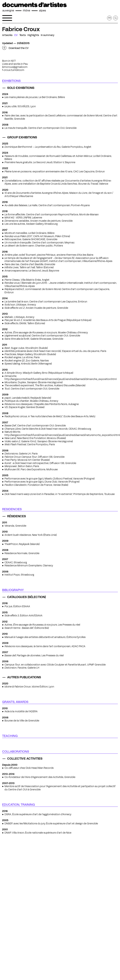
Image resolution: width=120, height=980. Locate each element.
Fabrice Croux (21, 29)
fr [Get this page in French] (109, 18)
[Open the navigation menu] (7, 18)
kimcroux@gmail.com (15, 67)
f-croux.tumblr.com (13, 70)
